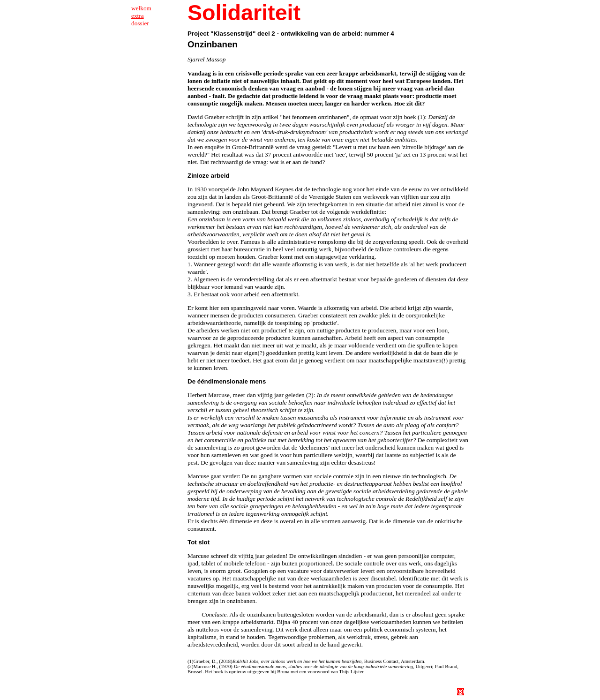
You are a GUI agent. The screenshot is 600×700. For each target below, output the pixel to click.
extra (138, 16)
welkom (141, 8)
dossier (140, 23)
